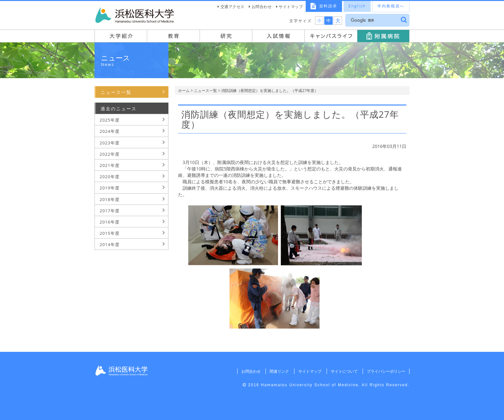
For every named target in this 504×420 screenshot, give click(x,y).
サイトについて (344, 371)
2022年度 (110, 154)
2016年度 (110, 222)
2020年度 (110, 177)
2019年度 (110, 188)
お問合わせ (262, 7)
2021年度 (110, 165)
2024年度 (110, 131)
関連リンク (279, 371)
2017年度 (110, 211)
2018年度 (110, 199)
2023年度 (110, 143)
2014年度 (110, 244)
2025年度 (110, 120)
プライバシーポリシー (386, 371)
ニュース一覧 (205, 91)
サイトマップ (291, 7)
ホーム (184, 91)
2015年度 (110, 233)
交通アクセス (233, 7)
